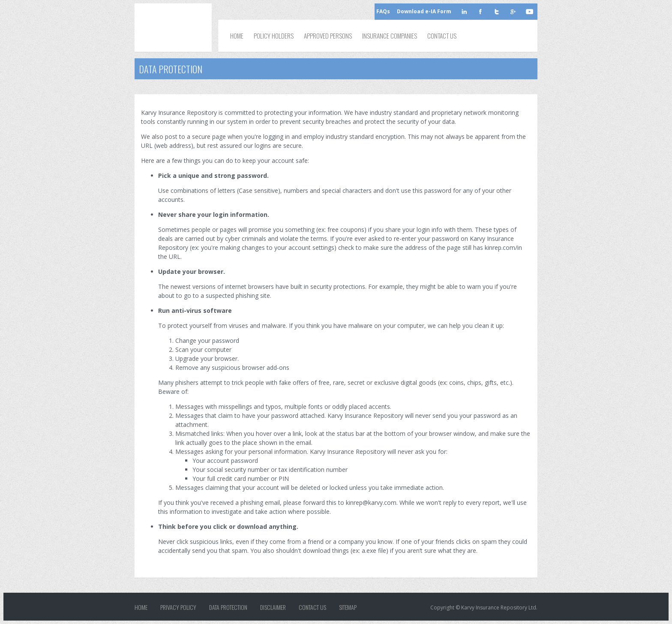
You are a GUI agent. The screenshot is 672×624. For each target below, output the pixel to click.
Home (237, 36)
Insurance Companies (390, 36)
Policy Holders (274, 36)
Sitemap (348, 607)
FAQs (383, 11)
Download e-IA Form (424, 11)
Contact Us (442, 36)
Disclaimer (273, 607)
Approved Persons (328, 36)
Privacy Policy (178, 607)
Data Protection (228, 607)
